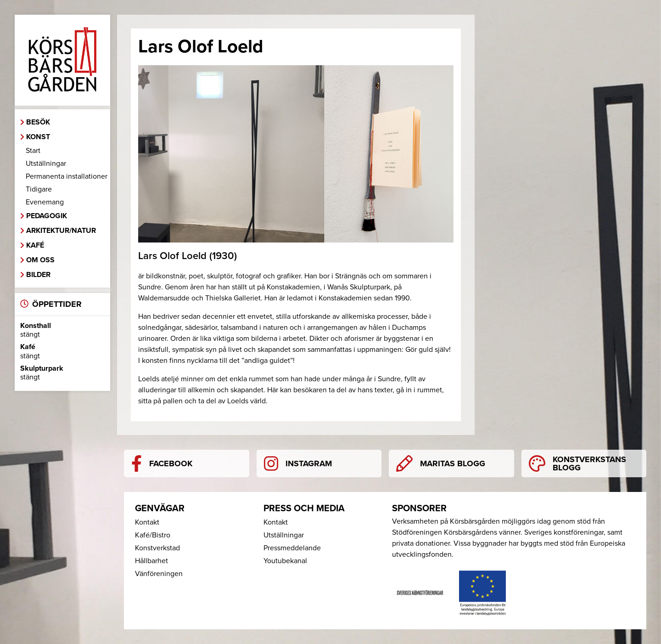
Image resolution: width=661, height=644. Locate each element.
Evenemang (45, 202)
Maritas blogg (441, 463)
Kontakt (147, 522)
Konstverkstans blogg (577, 463)
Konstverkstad (157, 548)
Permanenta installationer (67, 176)
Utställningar (46, 164)
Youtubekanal (285, 561)
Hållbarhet (151, 561)
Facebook (162, 463)
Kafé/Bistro (153, 535)
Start (33, 151)
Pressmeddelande (292, 548)
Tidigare (39, 189)
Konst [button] (38, 137)
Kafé (35, 245)
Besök (38, 122)
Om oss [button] (40, 260)
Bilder (38, 275)
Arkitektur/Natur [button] (61, 231)
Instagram (298, 463)
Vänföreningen (159, 574)
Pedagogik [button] (47, 216)
